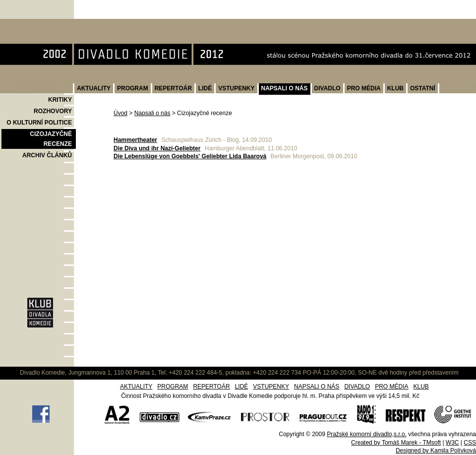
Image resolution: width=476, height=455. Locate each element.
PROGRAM (133, 88)
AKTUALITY (94, 88)
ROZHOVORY (53, 111)
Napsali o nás (152, 113)
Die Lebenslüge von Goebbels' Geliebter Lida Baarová (190, 156)
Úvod (120, 113)
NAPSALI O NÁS (285, 88)
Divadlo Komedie (31, 24)
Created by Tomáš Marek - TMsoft (396, 443)
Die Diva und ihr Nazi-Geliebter (157, 148)
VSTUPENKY (236, 88)
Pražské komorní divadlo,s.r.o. (367, 434)
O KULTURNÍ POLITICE (39, 123)
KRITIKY (60, 100)
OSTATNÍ (423, 88)
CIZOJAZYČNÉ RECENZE (51, 139)
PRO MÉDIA (364, 88)
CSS (470, 443)
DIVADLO (327, 88)
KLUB (395, 88)
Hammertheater (135, 140)
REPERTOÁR (173, 88)
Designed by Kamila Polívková (436, 451)
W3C (452, 443)
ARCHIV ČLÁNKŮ (47, 155)
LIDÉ (205, 88)
